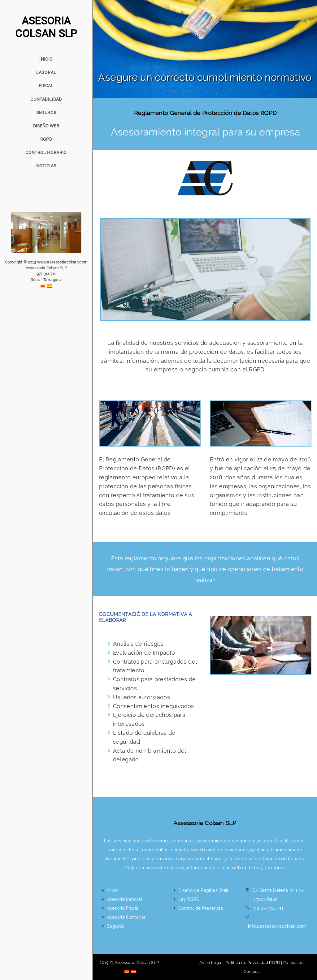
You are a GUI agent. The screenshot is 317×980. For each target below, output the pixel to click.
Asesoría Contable (126, 917)
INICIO (46, 59)
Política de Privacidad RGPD (253, 963)
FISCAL (46, 86)
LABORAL (46, 72)
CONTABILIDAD (46, 99)
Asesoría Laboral (125, 899)
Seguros (116, 926)
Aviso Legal (211, 963)
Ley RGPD (189, 899)
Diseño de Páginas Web (204, 890)
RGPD (46, 139)
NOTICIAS (46, 166)
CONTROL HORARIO (46, 152)
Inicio (112, 890)
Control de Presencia (201, 908)
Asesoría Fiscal (123, 908)
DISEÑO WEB (46, 126)
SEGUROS (46, 113)
